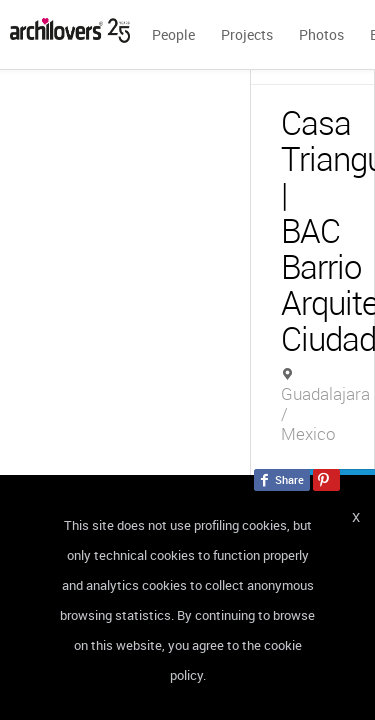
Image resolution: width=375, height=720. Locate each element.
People (173, 34)
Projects (247, 34)
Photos (321, 34)
